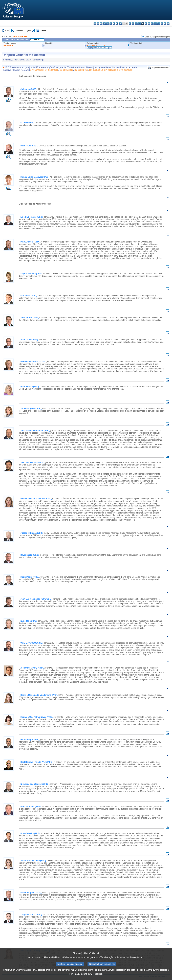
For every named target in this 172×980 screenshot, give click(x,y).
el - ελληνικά (114, 24)
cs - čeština (101, 24)
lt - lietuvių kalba (136, 24)
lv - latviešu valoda (133, 24)
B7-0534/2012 (9, 46)
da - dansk (104, 24)
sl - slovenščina (162, 24)
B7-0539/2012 (96, 70)
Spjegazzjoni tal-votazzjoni (100, 48)
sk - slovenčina (159, 24)
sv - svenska (168, 24)
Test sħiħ (43, 31)
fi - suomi (165, 24)
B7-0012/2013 (126, 70)
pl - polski (149, 24)
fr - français (120, 24)
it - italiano (130, 24)
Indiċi (7, 31)
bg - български (95, 24)
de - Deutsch (108, 24)
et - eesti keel (111, 24)
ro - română (155, 24)
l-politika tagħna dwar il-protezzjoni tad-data (114, 974)
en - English (117, 24)
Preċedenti (19, 31)
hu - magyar (139, 24)
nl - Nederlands (146, 24)
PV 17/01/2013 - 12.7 (96, 46)
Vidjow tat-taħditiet (160, 68)
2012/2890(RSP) (20, 36)
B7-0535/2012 (66, 70)
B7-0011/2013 (111, 70)
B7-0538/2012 (81, 70)
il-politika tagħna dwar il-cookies (152, 974)
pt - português (152, 24)
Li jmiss (29, 31)
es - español (98, 24)
